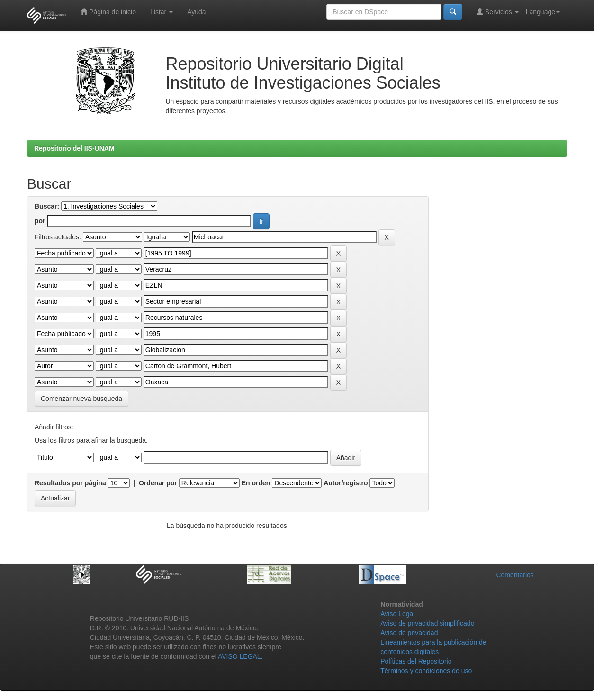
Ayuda (196, 12)
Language (543, 12)
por (40, 221)
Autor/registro (346, 483)
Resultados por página (70, 483)
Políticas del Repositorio (416, 661)
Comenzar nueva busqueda (81, 399)
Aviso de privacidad (409, 633)
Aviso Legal (397, 614)
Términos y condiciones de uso (426, 671)
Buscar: (47, 206)
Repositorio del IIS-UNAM (74, 148)
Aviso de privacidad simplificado (427, 623)
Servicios (498, 12)
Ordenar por (158, 483)
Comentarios (515, 575)
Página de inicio (108, 12)
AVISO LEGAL (239, 656)
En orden (256, 483)
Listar (162, 12)
